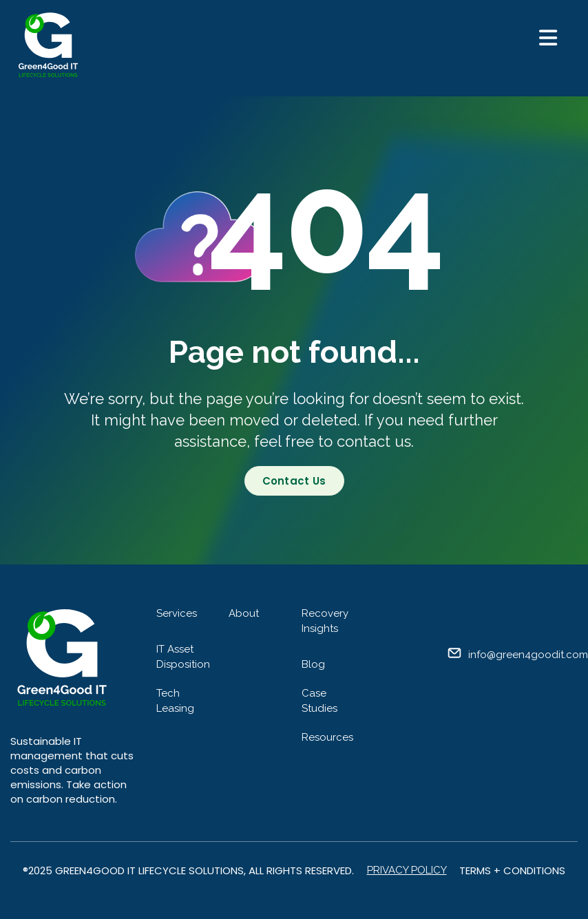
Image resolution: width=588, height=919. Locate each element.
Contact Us (294, 481)
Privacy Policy (407, 870)
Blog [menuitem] (313, 664)
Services (177, 613)
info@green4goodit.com (528, 655)
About (244, 613)
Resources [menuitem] (327, 737)
